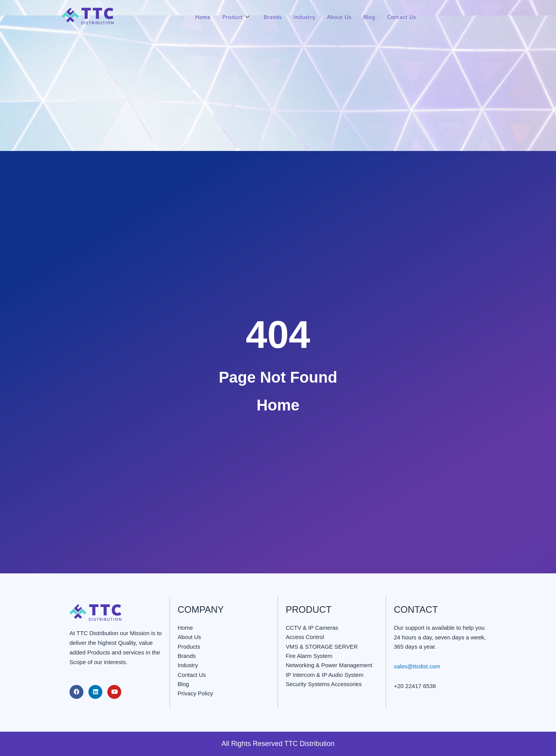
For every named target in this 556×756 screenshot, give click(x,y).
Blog (368, 17)
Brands (270, 17)
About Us (338, 17)
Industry (303, 17)
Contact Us (401, 17)
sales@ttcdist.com (417, 666)
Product (233, 17)
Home (200, 17)
